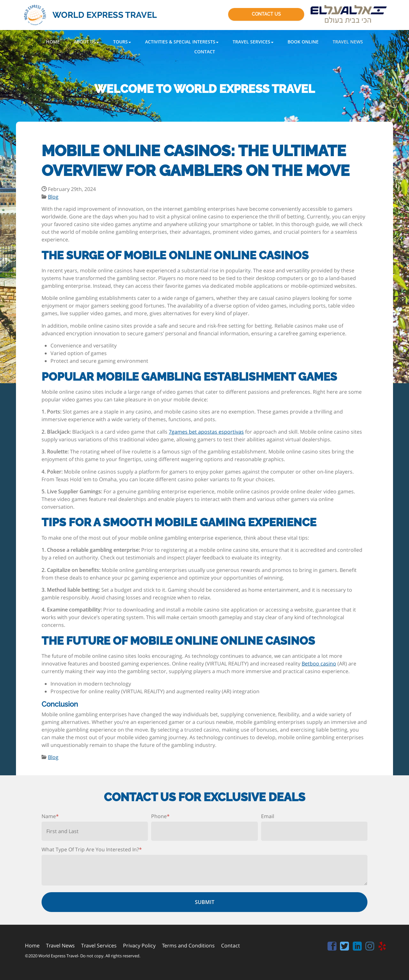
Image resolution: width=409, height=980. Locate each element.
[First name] (95, 831)
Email (268, 816)
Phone (160, 816)
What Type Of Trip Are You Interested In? (92, 849)
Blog (53, 197)
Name (50, 816)
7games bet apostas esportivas (206, 432)
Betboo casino (319, 664)
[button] (86, 42)
